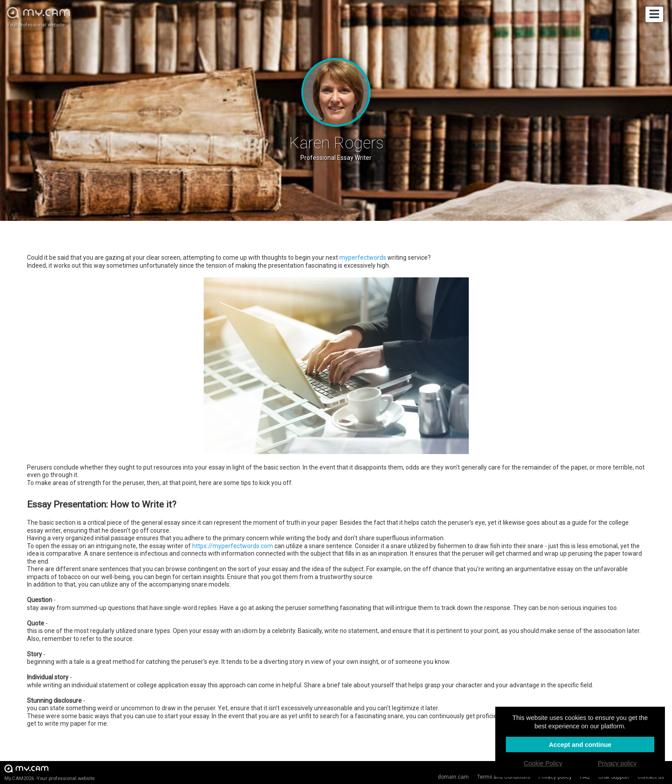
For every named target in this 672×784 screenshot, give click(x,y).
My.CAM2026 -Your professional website (49, 772)
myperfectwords (363, 258)
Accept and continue (580, 745)
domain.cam (453, 777)
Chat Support (614, 777)
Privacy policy (555, 777)
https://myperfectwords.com (233, 546)
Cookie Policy (543, 763)
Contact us (651, 777)
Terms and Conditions (504, 777)
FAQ (585, 777)
